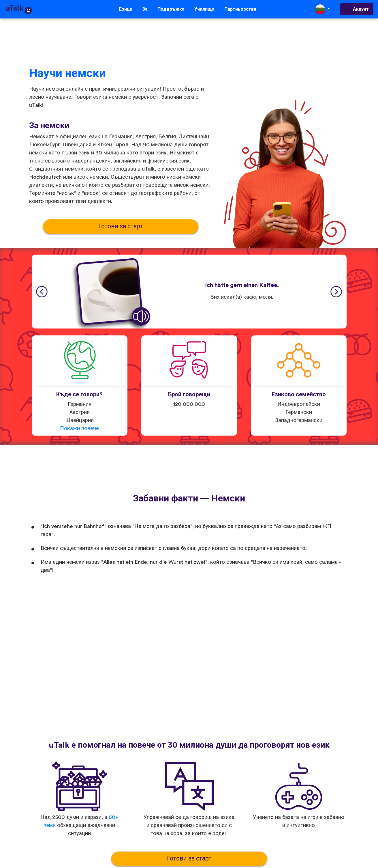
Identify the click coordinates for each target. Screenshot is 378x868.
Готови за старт (121, 226)
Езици (126, 9)
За (145, 9)
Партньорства (240, 9)
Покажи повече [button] (79, 429)
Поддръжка (171, 9)
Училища (204, 9)
